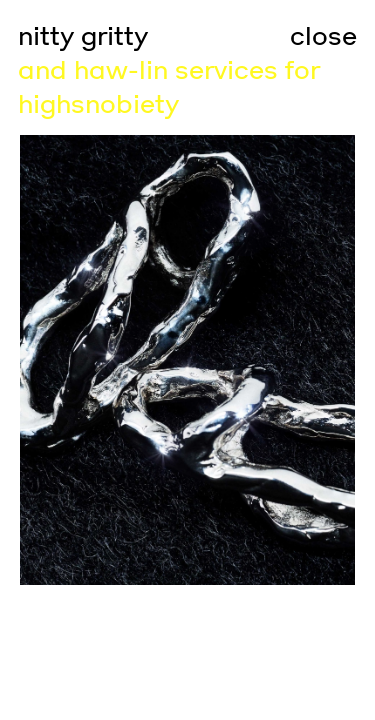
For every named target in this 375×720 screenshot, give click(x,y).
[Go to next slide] (282, 360)
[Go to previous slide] (94, 360)
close (323, 37)
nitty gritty (83, 37)
